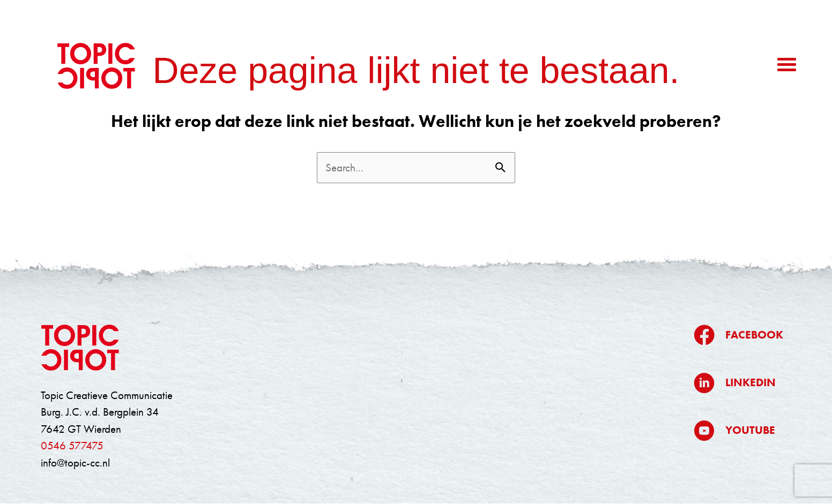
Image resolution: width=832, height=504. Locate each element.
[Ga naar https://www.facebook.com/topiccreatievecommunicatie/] (739, 335)
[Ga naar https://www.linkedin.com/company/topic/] (739, 383)
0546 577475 (72, 445)
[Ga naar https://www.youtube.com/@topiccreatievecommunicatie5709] (739, 430)
